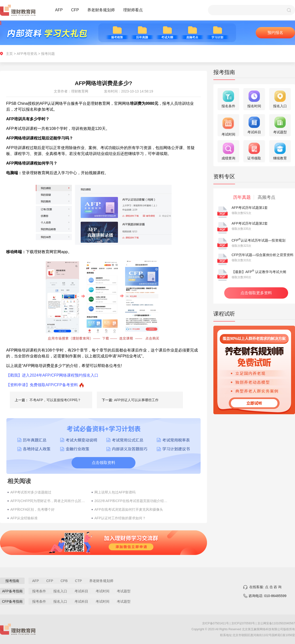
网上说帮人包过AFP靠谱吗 (115, 492)
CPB (64, 581)
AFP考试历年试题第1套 (250, 208)
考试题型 (124, 591)
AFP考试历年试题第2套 (250, 223)
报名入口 (60, 591)
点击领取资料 (103, 463)
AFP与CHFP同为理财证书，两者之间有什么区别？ (48, 501)
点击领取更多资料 (256, 293)
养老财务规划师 (101, 10)
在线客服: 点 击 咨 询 (265, 587)
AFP (59, 10)
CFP (75, 10)
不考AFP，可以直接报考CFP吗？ (55, 400)
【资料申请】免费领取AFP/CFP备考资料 (42, 385)
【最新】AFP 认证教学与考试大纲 (259, 272)
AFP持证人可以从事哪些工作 (136, 400)
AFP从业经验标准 (24, 518)
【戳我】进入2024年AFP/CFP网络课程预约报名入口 (52, 375)
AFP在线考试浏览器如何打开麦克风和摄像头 (129, 509)
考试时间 (103, 591)
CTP (78, 581)
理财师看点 (133, 10)
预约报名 (275, 33)
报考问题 (48, 54)
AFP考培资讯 (27, 54)
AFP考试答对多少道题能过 (31, 492)
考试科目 (81, 591)
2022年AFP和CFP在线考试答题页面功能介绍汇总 (133, 501)
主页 (9, 54)
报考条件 (39, 591)
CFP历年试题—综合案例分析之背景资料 (263, 255)
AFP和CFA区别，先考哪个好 (32, 509)
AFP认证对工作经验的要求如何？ (120, 518)
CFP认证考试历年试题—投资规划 (258, 240)
